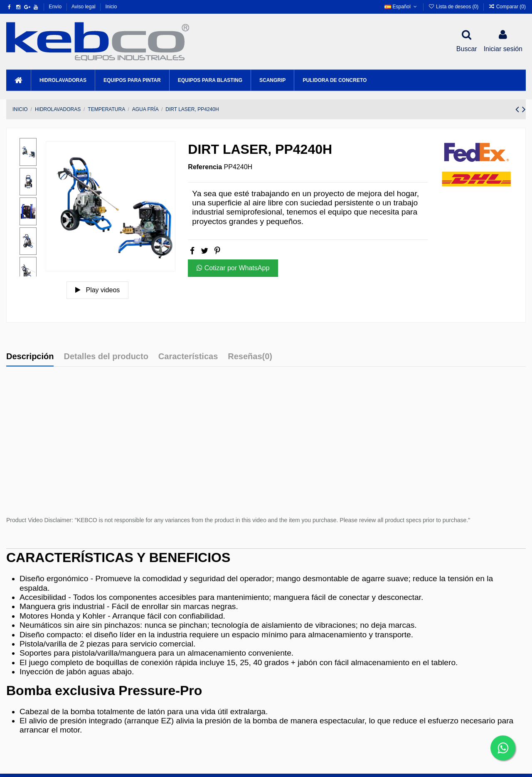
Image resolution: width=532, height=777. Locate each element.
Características (188, 356)
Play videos (97, 290)
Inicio (111, 7)
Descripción (30, 356)
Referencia (205, 167)
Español (401, 7)
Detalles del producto (106, 356)
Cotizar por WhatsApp (233, 268)
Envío (56, 7)
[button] (63, 80)
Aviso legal (84, 7)
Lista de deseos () (454, 7)
